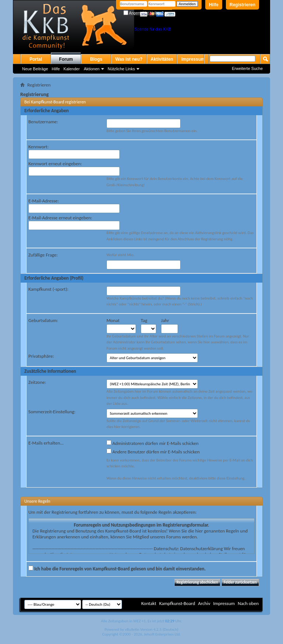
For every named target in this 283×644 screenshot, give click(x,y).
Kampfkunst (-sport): (48, 289)
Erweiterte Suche (247, 68)
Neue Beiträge (35, 69)
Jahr (165, 320)
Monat (113, 320)
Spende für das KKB (153, 29)
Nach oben (248, 603)
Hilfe (214, 5)
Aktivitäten (162, 59)
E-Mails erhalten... (46, 443)
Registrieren (242, 5)
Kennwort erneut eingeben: (55, 164)
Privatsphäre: (41, 356)
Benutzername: (43, 122)
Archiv (204, 603)
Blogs (96, 59)
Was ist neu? (129, 59)
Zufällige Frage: (43, 255)
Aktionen (92, 69)
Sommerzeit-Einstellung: (52, 412)
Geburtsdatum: (43, 320)
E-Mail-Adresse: (44, 201)
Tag (144, 320)
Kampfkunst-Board (177, 603)
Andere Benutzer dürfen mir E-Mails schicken (153, 452)
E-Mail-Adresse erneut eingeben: (60, 218)
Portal (36, 59)
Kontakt (149, 603)
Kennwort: (39, 147)
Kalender (71, 69)
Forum (66, 59)
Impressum (193, 59)
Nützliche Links (121, 69)
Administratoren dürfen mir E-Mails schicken (153, 443)
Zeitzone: (37, 382)
